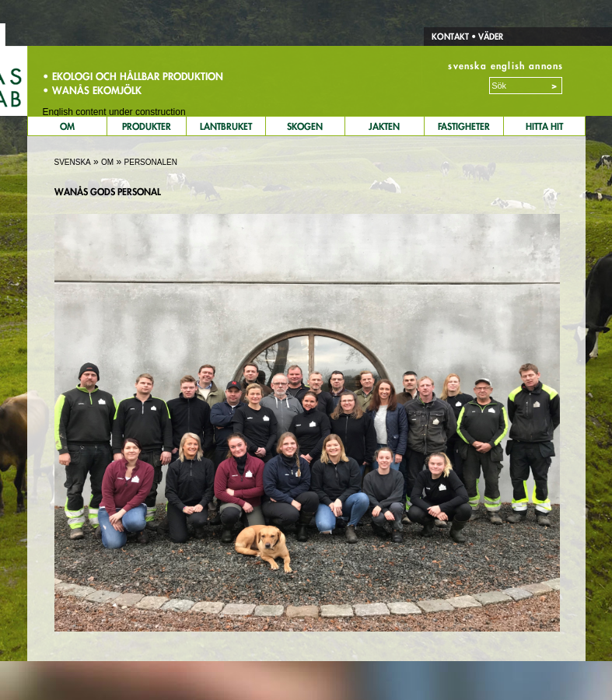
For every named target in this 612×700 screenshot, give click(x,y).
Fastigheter (464, 126)
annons (546, 66)
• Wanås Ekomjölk (92, 90)
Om (67, 126)
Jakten (384, 126)
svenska (467, 66)
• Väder (486, 37)
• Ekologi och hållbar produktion (133, 76)
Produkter (147, 126)
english (508, 66)
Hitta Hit (544, 126)
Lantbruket (226, 126)
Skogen (305, 126)
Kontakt (450, 37)
